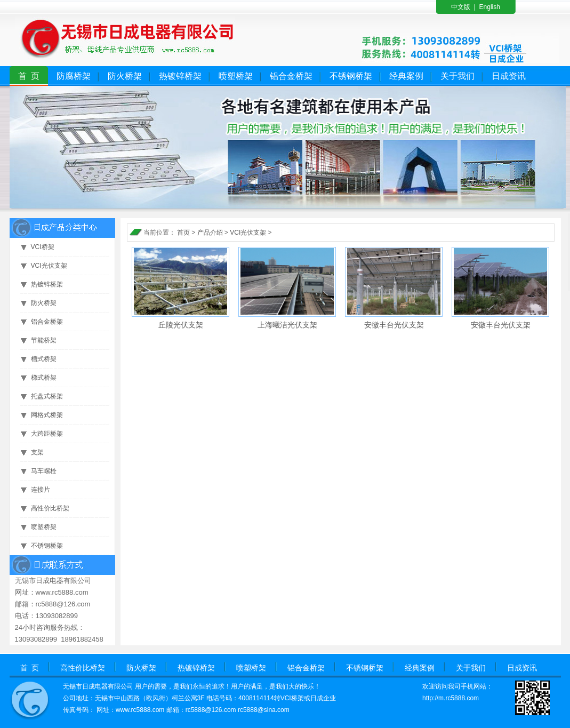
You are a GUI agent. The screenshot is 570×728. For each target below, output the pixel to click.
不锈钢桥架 (351, 76)
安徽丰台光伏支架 (394, 325)
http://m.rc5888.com (451, 698)
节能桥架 (44, 340)
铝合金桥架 (291, 76)
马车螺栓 (44, 471)
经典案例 (406, 76)
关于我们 (457, 76)
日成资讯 (509, 76)
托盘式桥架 (47, 396)
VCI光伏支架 (49, 266)
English (490, 7)
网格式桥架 (47, 415)
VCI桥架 (43, 247)
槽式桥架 (44, 359)
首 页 (29, 76)
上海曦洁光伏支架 (287, 325)
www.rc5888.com (140, 710)
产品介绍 (210, 233)
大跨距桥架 (47, 434)
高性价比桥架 (50, 508)
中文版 (461, 7)
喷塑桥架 (236, 76)
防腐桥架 (74, 76)
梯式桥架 (44, 378)
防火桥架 (125, 76)
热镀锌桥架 (180, 76)
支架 (37, 452)
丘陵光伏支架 (181, 325)
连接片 (41, 490)
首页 (183, 233)
